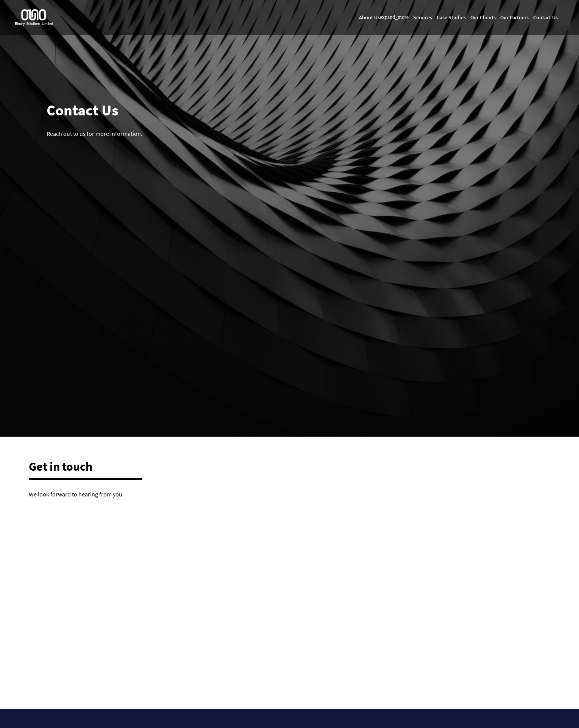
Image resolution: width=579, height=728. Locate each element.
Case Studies (451, 17)
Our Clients (483, 17)
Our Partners (514, 17)
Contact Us (545, 17)
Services (423, 17)
